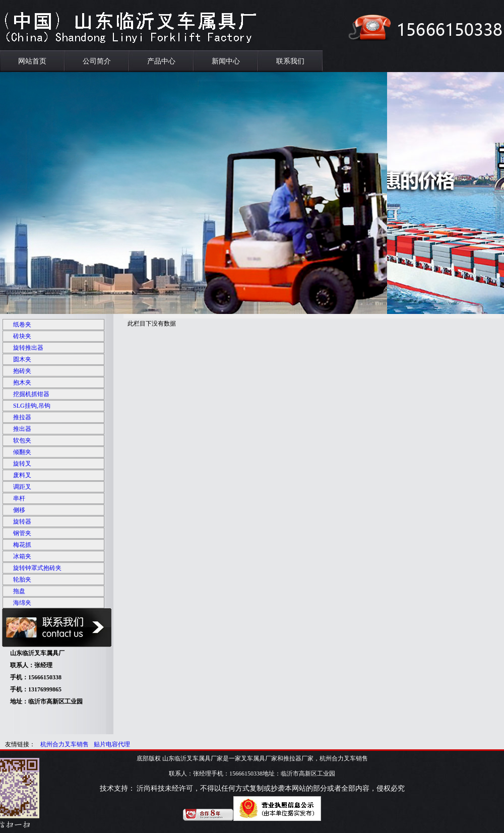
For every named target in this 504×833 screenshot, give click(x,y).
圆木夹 (22, 359)
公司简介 (97, 61)
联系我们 (290, 61)
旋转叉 (22, 464)
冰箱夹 (22, 556)
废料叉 (22, 475)
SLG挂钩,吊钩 (32, 406)
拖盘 (19, 591)
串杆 (19, 498)
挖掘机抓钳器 (31, 394)
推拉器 (22, 417)
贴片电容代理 (112, 744)
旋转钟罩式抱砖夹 (37, 568)
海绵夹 (22, 603)
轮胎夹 (22, 580)
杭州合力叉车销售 (65, 744)
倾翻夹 (22, 452)
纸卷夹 (22, 325)
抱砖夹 (22, 371)
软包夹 (22, 440)
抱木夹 (22, 382)
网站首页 (32, 61)
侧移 (19, 510)
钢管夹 (22, 533)
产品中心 (161, 61)
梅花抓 (22, 545)
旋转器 (22, 522)
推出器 (22, 429)
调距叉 (22, 487)
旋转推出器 (28, 348)
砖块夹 (22, 336)
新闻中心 (226, 61)
